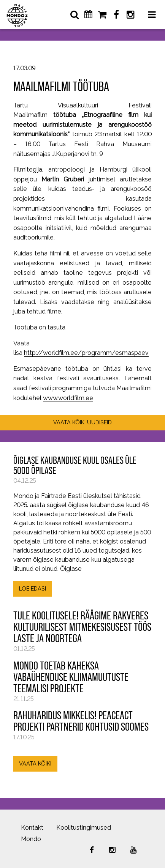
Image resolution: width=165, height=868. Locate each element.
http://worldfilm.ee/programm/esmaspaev (86, 353)
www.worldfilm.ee (68, 398)
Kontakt (32, 828)
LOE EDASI (33, 588)
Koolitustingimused (84, 828)
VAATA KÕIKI (35, 763)
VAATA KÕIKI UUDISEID (82, 422)
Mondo (31, 839)
